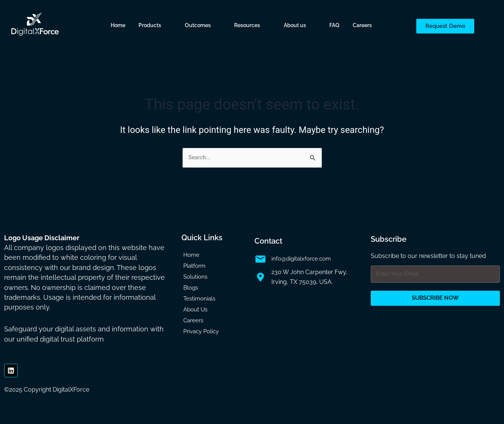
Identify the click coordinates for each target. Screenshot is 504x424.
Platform (194, 266)
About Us (195, 310)
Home (118, 25)
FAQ (334, 25)
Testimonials (199, 299)
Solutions (195, 277)
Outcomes (198, 25)
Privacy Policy (201, 331)
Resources (247, 25)
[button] (155, 25)
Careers (362, 25)
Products (150, 25)
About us (295, 25)
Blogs (191, 288)
